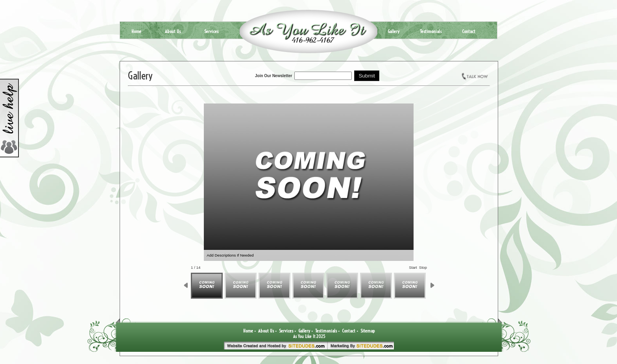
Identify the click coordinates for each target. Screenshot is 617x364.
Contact (469, 31)
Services (211, 31)
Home (136, 31)
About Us (173, 31)
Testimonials (431, 31)
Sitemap (368, 331)
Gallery (393, 31)
